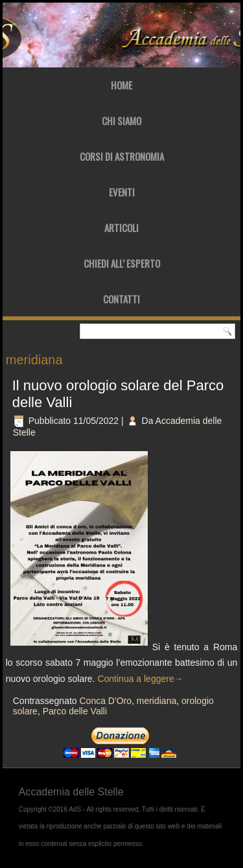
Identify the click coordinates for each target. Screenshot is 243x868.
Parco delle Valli (75, 711)
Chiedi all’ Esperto (122, 263)
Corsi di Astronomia (122, 156)
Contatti (121, 299)
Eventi (122, 192)
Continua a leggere (140, 679)
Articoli (121, 228)
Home (121, 85)
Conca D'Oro (105, 701)
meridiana (156, 701)
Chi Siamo (121, 121)
